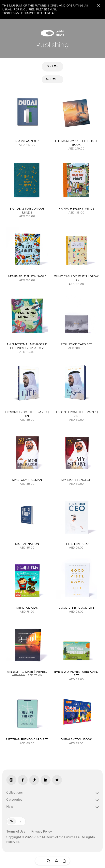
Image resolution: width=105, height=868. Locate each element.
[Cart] (64, 861)
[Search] (49, 861)
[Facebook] (23, 780)
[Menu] (41, 861)
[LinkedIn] (46, 780)
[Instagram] (11, 780)
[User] (56, 861)
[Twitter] (57, 780)
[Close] (99, 6)
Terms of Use (16, 832)
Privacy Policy (42, 832)
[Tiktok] (34, 780)
